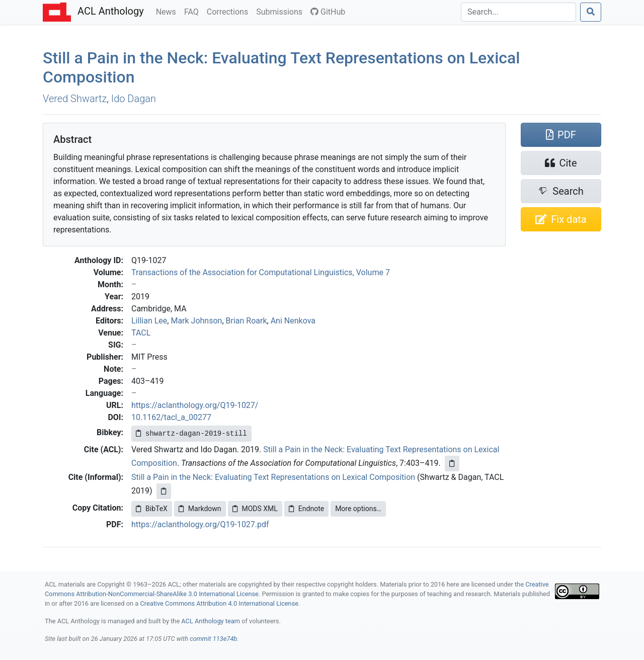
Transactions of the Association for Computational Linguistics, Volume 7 (261, 272)
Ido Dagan (134, 99)
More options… (358, 509)
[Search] (518, 12)
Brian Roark (247, 321)
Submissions (281, 11)
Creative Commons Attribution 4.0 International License (219, 603)
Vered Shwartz (75, 99)
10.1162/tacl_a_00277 (171, 417)
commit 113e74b (213, 639)
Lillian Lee (149, 321)
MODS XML (255, 509)
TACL (141, 333)
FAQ (193, 11)
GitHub (328, 12)
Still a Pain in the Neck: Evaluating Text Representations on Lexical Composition (273, 477)
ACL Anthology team (211, 621)
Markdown (200, 509)
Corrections (229, 11)
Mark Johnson (196, 321)
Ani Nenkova (293, 321)
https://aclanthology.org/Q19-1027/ (195, 405)
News (168, 11)
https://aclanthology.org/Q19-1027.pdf (200, 524)
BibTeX (152, 509)
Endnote (306, 509)
